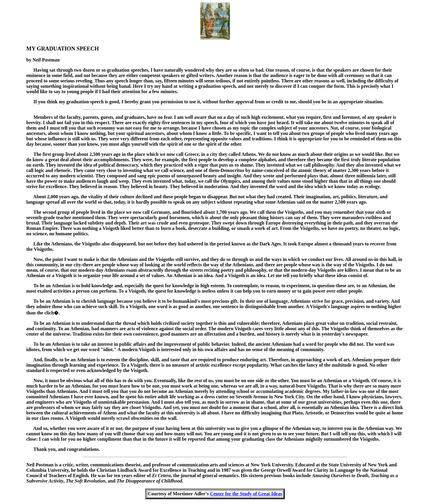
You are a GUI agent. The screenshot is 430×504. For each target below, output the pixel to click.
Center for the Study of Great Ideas (246, 494)
